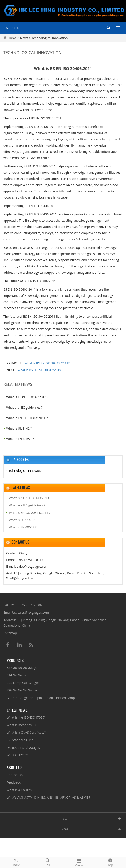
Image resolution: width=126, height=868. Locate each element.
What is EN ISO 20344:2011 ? (27, 418)
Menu (79, 862)
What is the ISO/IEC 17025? (26, 717)
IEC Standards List (20, 740)
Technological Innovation (49, 38)
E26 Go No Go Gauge (22, 690)
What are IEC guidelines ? (24, 407)
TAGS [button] (64, 828)
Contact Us (15, 775)
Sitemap (11, 633)
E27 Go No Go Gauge (22, 668)
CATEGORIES (14, 28)
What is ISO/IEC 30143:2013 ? (27, 397)
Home (12, 38)
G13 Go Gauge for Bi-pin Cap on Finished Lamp (41, 698)
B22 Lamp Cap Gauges (23, 683)
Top (110, 862)
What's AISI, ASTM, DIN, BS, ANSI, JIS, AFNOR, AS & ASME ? (48, 797)
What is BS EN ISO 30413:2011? (47, 363)
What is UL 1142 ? (19, 428)
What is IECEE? (17, 755)
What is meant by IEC (22, 725)
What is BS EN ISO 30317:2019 (39, 370)
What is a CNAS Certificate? (26, 732)
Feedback (14, 782)
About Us (14, 767)
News (25, 38)
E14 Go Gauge (17, 675)
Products (15, 660)
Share (16, 862)
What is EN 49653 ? (20, 439)
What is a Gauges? (20, 790)
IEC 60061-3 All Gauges (23, 748)
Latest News (17, 710)
